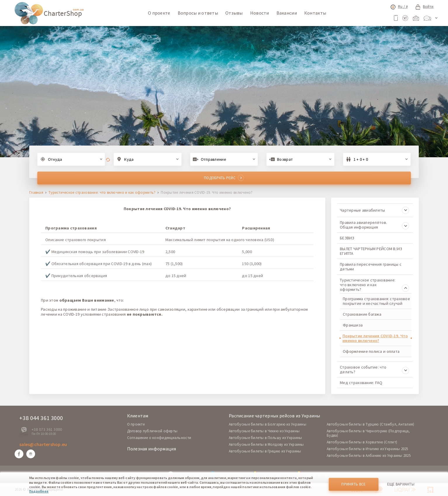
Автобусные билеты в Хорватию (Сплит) (362, 442)
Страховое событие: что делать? (375, 369)
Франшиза (353, 325)
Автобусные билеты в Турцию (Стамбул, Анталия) (371, 424)
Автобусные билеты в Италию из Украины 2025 (367, 449)
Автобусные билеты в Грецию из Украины (265, 451)
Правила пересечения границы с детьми (371, 267)
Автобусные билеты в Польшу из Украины (265, 438)
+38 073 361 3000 (47, 429)
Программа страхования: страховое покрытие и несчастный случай (376, 301)
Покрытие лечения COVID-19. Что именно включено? (375, 338)
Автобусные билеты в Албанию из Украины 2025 (369, 456)
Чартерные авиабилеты (375, 210)
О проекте (159, 13)
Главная (36, 193)
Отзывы (234, 13)
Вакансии (287, 13)
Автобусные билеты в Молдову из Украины (266, 444)
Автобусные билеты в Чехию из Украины (264, 431)
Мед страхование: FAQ (361, 383)
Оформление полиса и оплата (371, 351)
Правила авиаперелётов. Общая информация (375, 225)
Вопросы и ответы (198, 13)
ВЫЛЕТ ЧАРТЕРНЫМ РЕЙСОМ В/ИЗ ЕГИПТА (371, 251)
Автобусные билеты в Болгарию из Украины (268, 424)
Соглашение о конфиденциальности (159, 438)
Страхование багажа (362, 314)
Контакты (315, 13)
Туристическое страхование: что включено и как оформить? (102, 193)
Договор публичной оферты (152, 431)
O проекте (136, 424)
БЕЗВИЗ (347, 238)
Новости (260, 13)
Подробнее (39, 491)
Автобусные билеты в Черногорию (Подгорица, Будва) (368, 433)
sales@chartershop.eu (43, 444)
